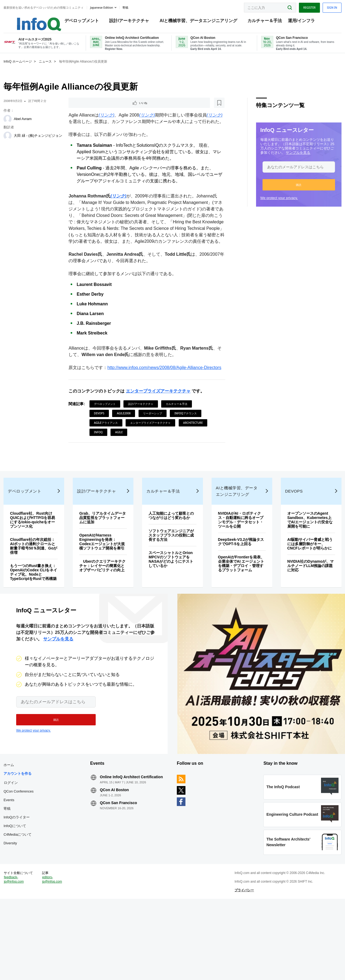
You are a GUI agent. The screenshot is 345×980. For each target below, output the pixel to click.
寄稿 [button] (138, 6)
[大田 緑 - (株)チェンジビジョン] (20, 144)
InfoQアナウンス (190, 442)
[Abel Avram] (20, 127)
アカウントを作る (30, 836)
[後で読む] (106, 111)
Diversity (23, 905)
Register (297, 6)
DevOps (103, 442)
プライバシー (240, 965)
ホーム (21, 827)
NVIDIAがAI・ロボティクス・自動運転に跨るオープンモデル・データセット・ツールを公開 (236, 565)
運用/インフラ (305, 22)
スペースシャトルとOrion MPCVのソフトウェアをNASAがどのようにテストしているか (172, 609)
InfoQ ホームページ (30, 69)
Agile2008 (128, 442)
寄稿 (20, 871)
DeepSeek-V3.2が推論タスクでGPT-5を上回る (236, 587)
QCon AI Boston (121, 856)
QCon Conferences (31, 853)
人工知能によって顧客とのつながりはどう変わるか (172, 563)
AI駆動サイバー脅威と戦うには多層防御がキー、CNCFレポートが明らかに (301, 591)
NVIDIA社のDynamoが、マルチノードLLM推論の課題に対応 (301, 615)
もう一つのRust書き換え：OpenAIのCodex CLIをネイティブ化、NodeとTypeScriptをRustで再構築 (42, 619)
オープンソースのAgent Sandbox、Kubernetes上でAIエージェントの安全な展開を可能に (301, 565)
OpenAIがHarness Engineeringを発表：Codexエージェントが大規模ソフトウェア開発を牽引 (108, 589)
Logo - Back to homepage (38, 19)
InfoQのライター (29, 879)
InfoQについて (27, 888)
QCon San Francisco (125, 869)
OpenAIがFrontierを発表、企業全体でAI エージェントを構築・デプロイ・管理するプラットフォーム (237, 611)
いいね (88, 111)
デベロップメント (85, 22)
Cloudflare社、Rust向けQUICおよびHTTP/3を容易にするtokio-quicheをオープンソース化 (44, 565)
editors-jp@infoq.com (62, 954)
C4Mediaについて (30, 897)
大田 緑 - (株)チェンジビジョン (47, 144)
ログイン (23, 845)
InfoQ (134, 460)
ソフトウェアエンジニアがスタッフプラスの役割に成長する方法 (172, 585)
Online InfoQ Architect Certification (126, 841)
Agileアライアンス (110, 451)
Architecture (108, 460)
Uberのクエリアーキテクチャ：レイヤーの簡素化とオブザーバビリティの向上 (108, 617)
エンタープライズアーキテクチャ (163, 419)
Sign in (319, 6)
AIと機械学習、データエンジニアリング (202, 22)
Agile (155, 460)
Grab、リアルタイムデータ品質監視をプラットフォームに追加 (108, 563)
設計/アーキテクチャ (133, 22)
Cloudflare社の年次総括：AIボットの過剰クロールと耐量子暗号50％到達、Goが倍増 (44, 591)
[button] (286, 193)
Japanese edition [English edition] (114, 6)
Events (22, 862)
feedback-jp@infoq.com (26, 958)
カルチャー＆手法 (269, 22)
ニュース (58, 69)
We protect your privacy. (266, 206)
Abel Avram (35, 127)
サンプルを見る (286, 160)
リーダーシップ (157, 442)
